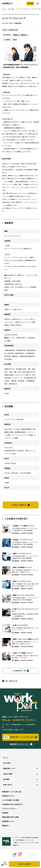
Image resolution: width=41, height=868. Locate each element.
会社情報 (6, 779)
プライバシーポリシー (10, 809)
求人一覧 (11, 9)
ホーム (4, 9)
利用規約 (5, 813)
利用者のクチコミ (8, 796)
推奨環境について (8, 821)
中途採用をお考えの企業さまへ (13, 804)
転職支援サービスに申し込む (12, 792)
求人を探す (7, 763)
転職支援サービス (9, 768)
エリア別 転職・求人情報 (11, 800)
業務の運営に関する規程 (10, 817)
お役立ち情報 (8, 774)
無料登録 (30, 3)
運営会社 (6, 826)
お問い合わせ (8, 785)
